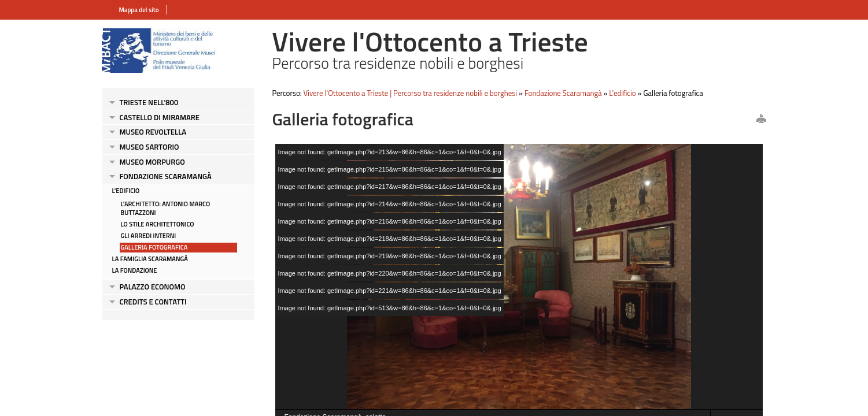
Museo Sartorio (149, 147)
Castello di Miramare (160, 117)
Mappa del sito (139, 10)
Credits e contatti (153, 302)
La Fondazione (135, 270)
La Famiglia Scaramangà (150, 259)
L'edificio (126, 191)
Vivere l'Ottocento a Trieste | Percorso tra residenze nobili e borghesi (411, 93)
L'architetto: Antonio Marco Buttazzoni (166, 208)
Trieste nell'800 (149, 102)
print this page (761, 120)
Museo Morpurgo (152, 162)
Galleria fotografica (154, 247)
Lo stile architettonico (158, 224)
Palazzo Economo (153, 287)
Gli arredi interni (149, 236)
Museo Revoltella (153, 132)
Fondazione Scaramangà (166, 176)
